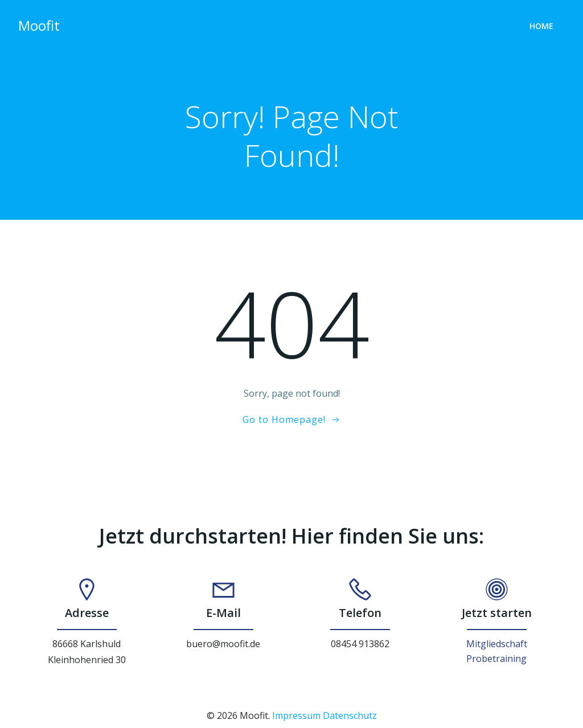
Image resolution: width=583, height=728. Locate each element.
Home (541, 26)
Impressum (296, 715)
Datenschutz (350, 715)
